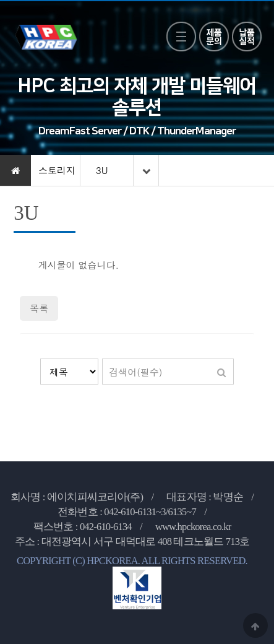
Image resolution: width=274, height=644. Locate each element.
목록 (39, 308)
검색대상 (41, 359)
